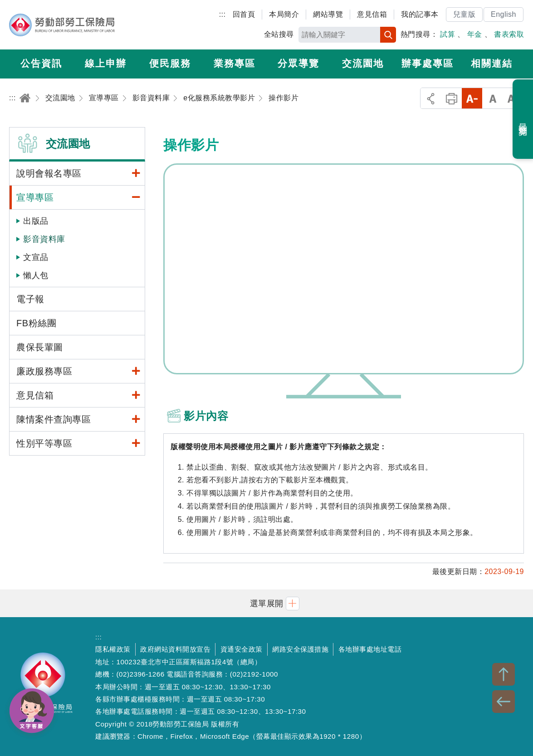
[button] (267, 603)
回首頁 (244, 14)
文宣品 (36, 257)
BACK (504, 702)
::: (222, 14)
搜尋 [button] (388, 35)
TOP (504, 674)
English (504, 14)
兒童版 (465, 14)
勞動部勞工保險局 (62, 25)
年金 (475, 34)
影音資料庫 (44, 239)
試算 (447, 34)
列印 (452, 98)
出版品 (36, 221)
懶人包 (36, 275)
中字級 (493, 98)
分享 (431, 98)
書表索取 (509, 34)
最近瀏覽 (523, 119)
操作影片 (344, 269)
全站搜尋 (279, 34)
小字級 (472, 98)
